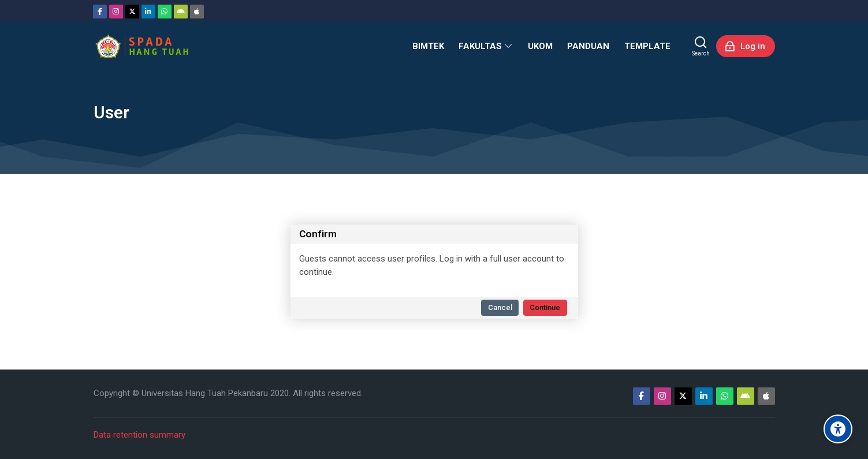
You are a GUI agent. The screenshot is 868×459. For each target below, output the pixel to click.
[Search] (701, 46)
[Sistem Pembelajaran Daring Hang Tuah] (141, 46)
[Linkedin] (148, 12)
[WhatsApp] (165, 12)
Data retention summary (139, 435)
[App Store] (197, 12)
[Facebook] (100, 12)
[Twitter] (132, 12)
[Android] (181, 12)
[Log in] (746, 46)
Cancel (500, 307)
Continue (545, 307)
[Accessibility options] (838, 429)
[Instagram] (116, 12)
